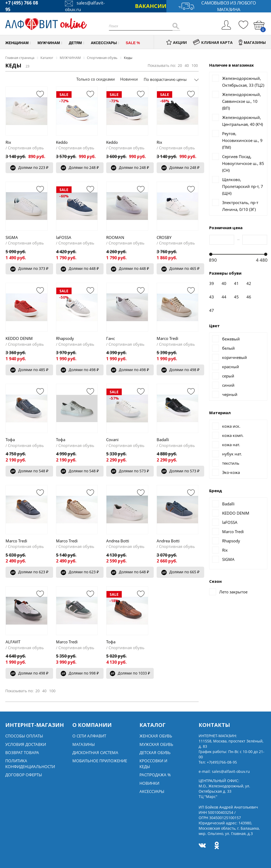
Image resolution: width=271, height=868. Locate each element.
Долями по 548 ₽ (29, 471)
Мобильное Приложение (100, 761)
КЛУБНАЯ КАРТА (213, 42)
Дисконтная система (95, 752)
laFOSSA (64, 237)
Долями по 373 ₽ (29, 268)
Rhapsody (65, 338)
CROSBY (164, 237)
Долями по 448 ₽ (80, 268)
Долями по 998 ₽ (80, 673)
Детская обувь (155, 752)
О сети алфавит (89, 736)
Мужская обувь (156, 744)
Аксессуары (152, 791)
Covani (112, 440)
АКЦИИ (176, 42)
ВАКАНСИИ (151, 6)
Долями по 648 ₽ (130, 572)
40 (187, 65)
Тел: (218, 762)
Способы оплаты (24, 736)
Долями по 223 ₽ (29, 167)
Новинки (129, 79)
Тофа (10, 440)
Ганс (111, 338)
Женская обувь (156, 736)
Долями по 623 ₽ (29, 572)
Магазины (84, 744)
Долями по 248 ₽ (80, 167)
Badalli (163, 440)
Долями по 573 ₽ (130, 471)
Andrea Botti (118, 541)
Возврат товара (22, 752)
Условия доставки (26, 744)
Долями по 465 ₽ (180, 268)
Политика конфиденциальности (30, 763)
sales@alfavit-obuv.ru (231, 771)
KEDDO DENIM (19, 338)
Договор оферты (24, 775)
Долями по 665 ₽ (180, 572)
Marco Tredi (167, 338)
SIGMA (12, 237)
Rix (8, 142)
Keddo (62, 142)
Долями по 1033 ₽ (130, 673)
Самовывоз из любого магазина (217, 6)
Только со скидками (96, 79)
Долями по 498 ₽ (80, 370)
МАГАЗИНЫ (252, 42)
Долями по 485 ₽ (29, 370)
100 (195, 65)
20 (180, 65)
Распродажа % (155, 775)
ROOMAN (115, 237)
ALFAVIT (13, 642)
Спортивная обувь (26, 148)
